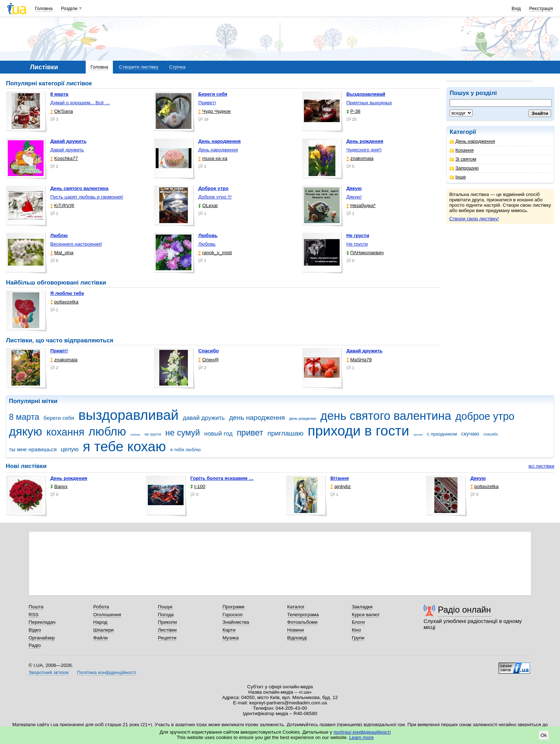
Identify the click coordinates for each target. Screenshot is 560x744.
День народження (472, 141)
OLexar (208, 205)
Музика (231, 638)
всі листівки (541, 466)
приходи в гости (358, 431)
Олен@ (209, 360)
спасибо (491, 434)
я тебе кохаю (124, 446)
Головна (44, 8)
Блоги (358, 622)
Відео (35, 630)
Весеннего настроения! (76, 244)
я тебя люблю (185, 450)
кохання (65, 432)
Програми (233, 607)
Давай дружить (67, 150)
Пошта (36, 607)
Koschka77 (64, 158)
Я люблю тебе (67, 293)
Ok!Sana (62, 111)
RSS (34, 615)
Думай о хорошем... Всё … (80, 103)
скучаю (470, 434)
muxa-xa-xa (213, 158)
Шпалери (103, 630)
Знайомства (236, 622)
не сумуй (183, 433)
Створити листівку (139, 67)
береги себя (59, 418)
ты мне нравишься (33, 449)
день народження (257, 418)
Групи (358, 638)
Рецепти (167, 638)
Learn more (362, 737)
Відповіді (297, 638)
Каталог (296, 607)
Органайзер (42, 638)
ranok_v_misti (215, 253)
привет (250, 433)
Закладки (362, 607)
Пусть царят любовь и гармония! (87, 197)
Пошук (165, 607)
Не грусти (357, 244)
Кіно (356, 630)
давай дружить (204, 418)
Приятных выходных (369, 103)
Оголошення (107, 615)
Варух (59, 486)
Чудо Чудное (214, 111)
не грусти (153, 434)
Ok (544, 735)
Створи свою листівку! (474, 219)
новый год (218, 434)
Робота (101, 607)
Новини (296, 630)
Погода (166, 615)
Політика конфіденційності (107, 672)
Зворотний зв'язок (49, 672)
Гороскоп (232, 615)
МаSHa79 (359, 360)
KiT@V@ (62, 205)
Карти (229, 630)
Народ (100, 622)
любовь (135, 435)
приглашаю (286, 433)
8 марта (24, 417)
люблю (107, 431)
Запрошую (464, 168)
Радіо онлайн (464, 610)
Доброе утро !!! (215, 197)
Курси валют (366, 615)
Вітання (340, 478)
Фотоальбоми (302, 622)
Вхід (516, 8)
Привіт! (59, 351)
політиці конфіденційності (362, 732)
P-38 (353, 111)
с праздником (442, 434)
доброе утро (485, 416)
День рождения (69, 478)
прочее (418, 435)
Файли (101, 638)
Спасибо (209, 351)
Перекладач (42, 622)
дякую (26, 431)
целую (70, 449)
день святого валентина (386, 416)
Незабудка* (361, 205)
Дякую (478, 478)
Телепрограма (303, 615)
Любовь (207, 244)
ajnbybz (341, 486)
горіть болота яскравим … (222, 478)
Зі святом (463, 159)
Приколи (167, 622)
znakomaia (360, 158)
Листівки (167, 630)
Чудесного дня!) (364, 150)
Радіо (35, 645)
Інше (458, 177)
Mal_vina (62, 253)
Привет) (207, 103)
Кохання (462, 150)
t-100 (198, 486)
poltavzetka (64, 302)
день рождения (302, 418)
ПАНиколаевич (365, 253)
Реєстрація (541, 8)
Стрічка (177, 67)
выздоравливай (128, 415)
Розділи (69, 8)
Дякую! (354, 197)
